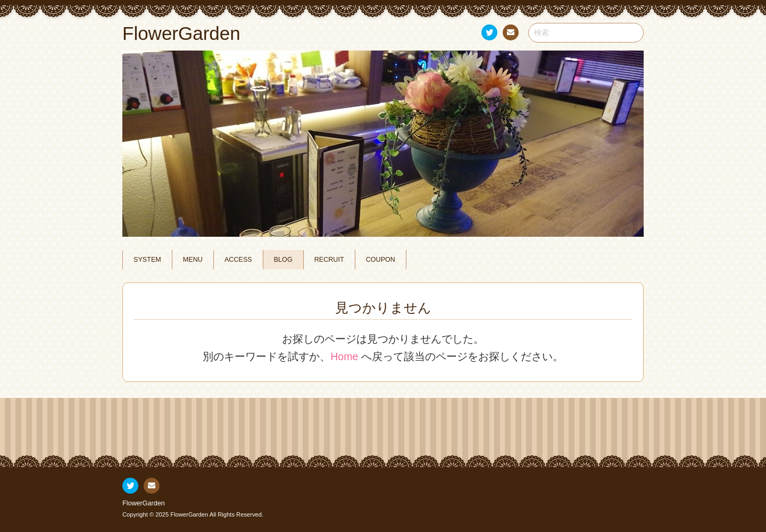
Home (344, 356)
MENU (193, 260)
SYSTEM (147, 260)
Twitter (489, 34)
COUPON (381, 260)
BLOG (283, 260)
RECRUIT (329, 260)
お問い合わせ (510, 34)
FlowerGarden (144, 503)
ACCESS (238, 260)
